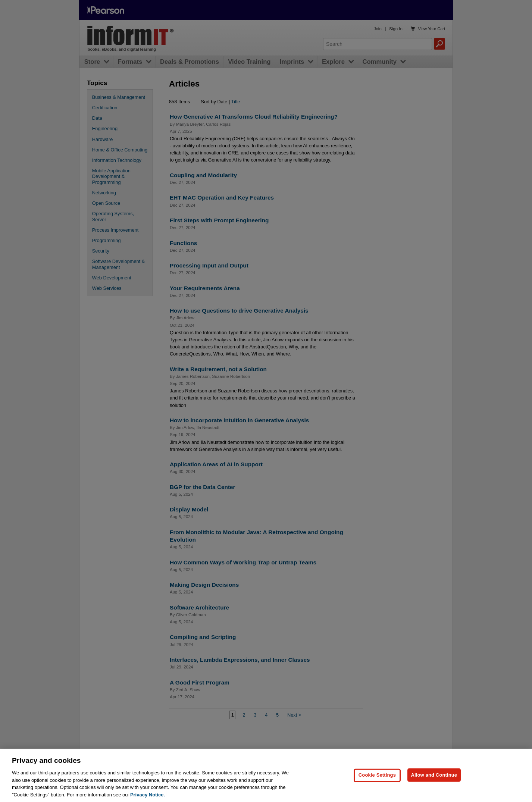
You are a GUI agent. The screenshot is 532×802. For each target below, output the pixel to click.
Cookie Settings (377, 790)
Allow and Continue (434, 790)
